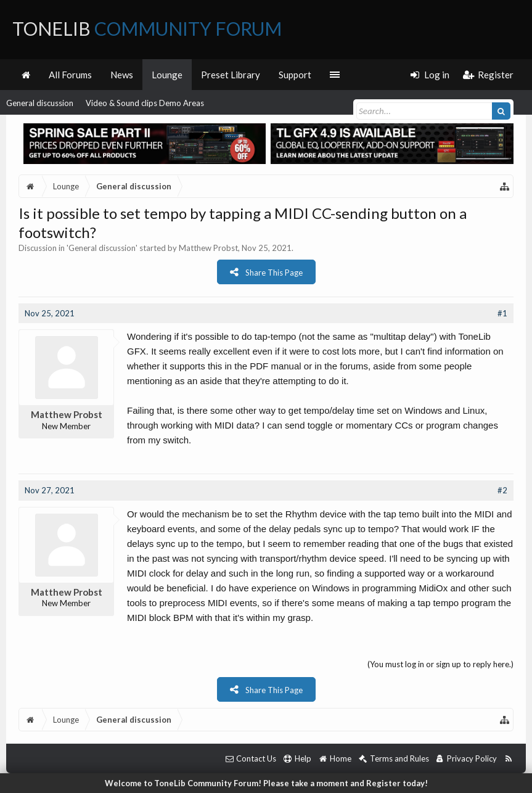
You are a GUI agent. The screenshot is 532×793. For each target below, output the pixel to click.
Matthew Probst (208, 248)
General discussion (40, 103)
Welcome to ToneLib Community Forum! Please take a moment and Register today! (266, 783)
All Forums (70, 75)
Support (295, 75)
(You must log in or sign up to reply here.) (440, 664)
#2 (502, 490)
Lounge (167, 75)
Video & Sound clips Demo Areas (145, 103)
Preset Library (231, 75)
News (122, 75)
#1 (502, 313)
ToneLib (147, 28)
